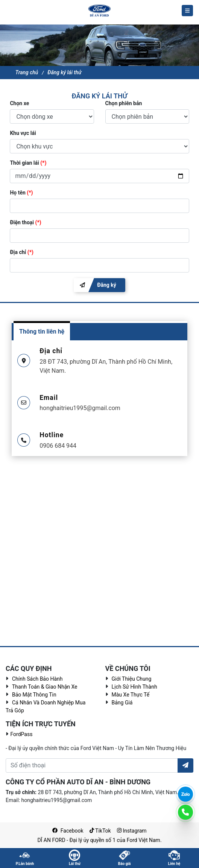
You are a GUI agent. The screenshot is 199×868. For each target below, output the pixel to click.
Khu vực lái (23, 133)
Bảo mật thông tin (34, 695)
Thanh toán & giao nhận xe (45, 687)
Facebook (68, 831)
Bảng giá (122, 703)
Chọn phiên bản (124, 103)
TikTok (100, 831)
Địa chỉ (22, 252)
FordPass (21, 734)
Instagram (132, 831)
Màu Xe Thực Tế (131, 695)
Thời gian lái (28, 163)
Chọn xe (19, 103)
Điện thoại (25, 222)
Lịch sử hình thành (134, 687)
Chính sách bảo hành (37, 679)
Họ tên (21, 193)
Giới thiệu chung (132, 679)
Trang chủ (27, 72)
